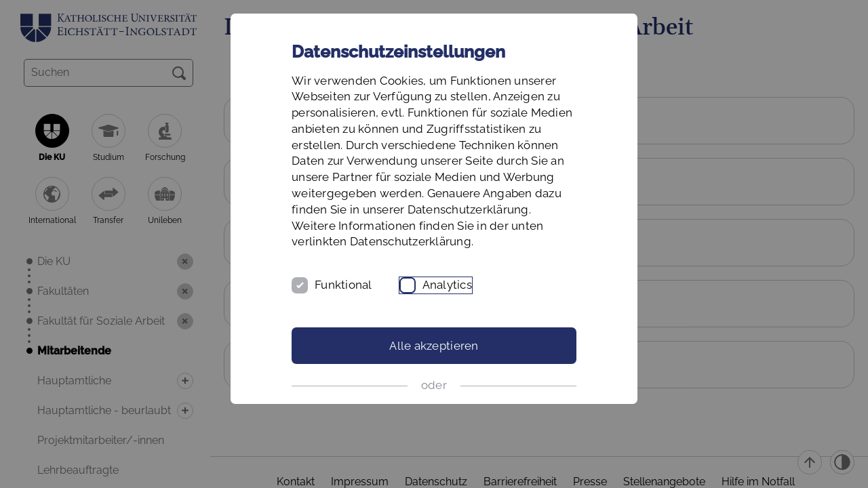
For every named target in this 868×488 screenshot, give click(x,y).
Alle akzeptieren (434, 346)
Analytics (447, 285)
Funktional (343, 285)
